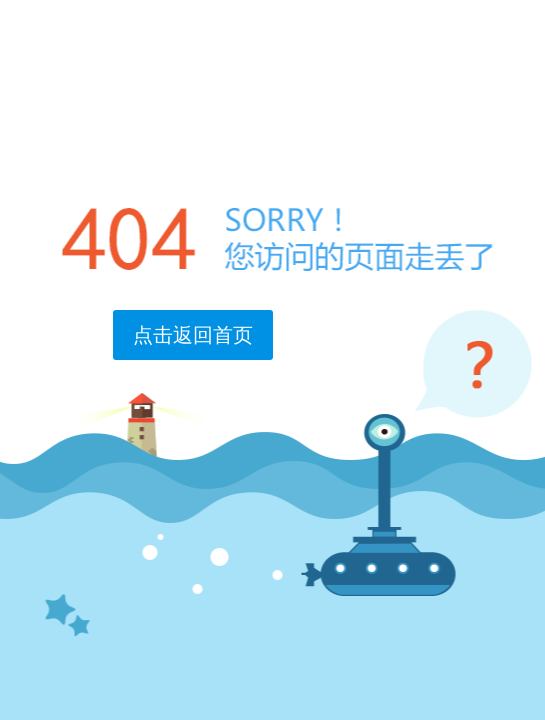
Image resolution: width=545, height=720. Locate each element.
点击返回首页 (193, 335)
